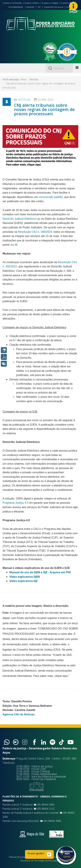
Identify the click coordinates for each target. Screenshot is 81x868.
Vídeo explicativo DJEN (25, 577)
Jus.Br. (14, 245)
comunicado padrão (51, 197)
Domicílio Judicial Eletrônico (19, 219)
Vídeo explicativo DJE (23, 581)
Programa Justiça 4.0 (15, 503)
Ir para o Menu (32, 3)
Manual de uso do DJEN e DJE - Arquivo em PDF (40, 572)
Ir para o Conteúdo (12, 3)
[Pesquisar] (59, 68)
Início (24, 79)
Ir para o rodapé (50, 3)
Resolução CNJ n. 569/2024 (35, 232)
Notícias (34, 79)
